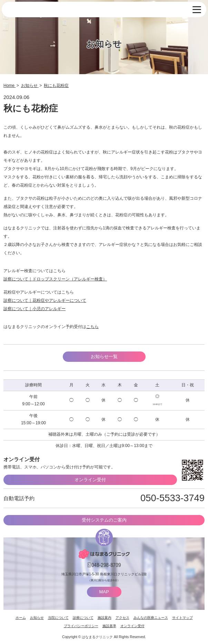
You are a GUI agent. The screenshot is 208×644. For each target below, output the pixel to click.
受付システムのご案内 (104, 520)
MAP (104, 592)
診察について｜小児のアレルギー (34, 309)
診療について (83, 618)
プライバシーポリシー (81, 626)
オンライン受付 (90, 480)
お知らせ (37, 618)
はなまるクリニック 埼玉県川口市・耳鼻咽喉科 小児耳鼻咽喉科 (39, 10)
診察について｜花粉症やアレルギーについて (45, 300)
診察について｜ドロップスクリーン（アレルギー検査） (55, 279)
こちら (92, 327)
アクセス (122, 618)
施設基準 (109, 626)
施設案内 (105, 618)
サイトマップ (182, 618)
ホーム (21, 618)
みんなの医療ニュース (151, 618)
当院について (58, 618)
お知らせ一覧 (104, 356)
